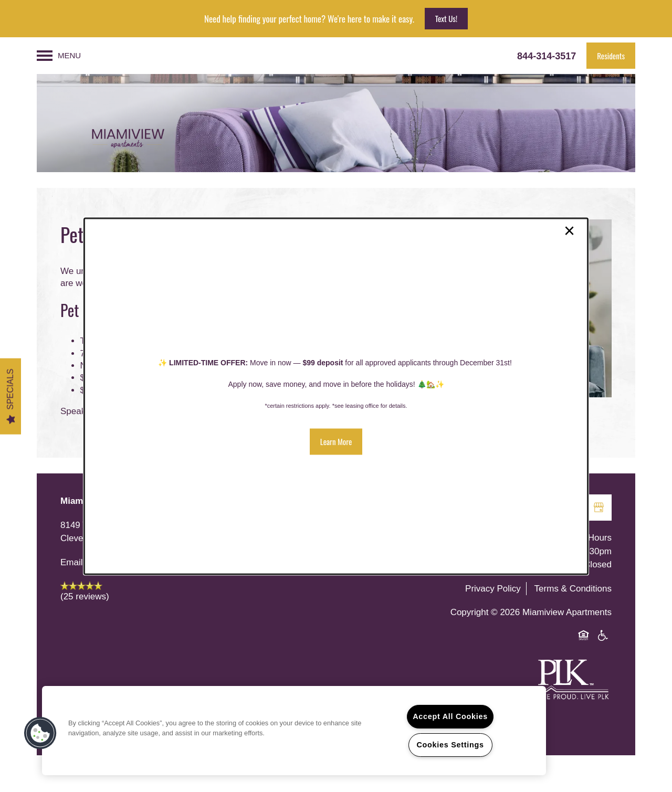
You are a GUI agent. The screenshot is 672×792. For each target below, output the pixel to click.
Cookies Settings (450, 745)
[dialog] (336, 396)
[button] (336, 441)
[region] (294, 731)
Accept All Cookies (450, 716)
